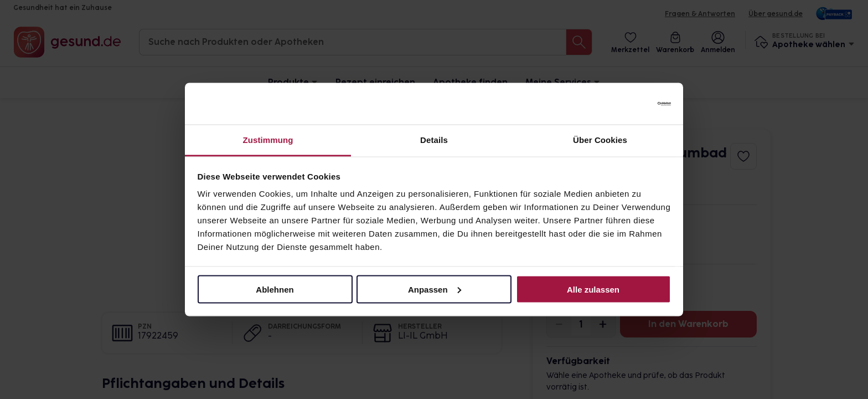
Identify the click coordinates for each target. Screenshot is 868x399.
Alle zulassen (593, 289)
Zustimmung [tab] (268, 140)
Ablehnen (275, 289)
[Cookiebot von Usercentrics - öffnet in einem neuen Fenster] (622, 104)
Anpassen (435, 289)
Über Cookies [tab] (600, 140)
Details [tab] (434, 140)
